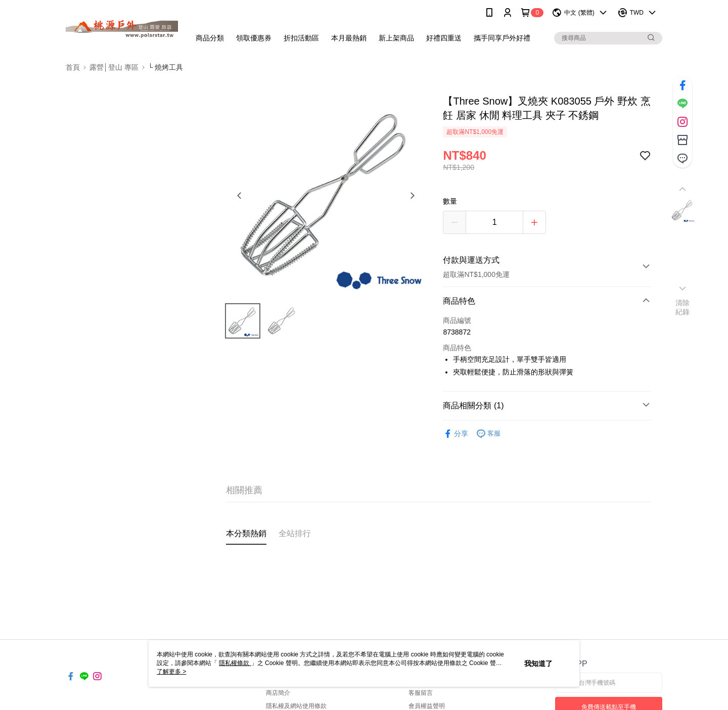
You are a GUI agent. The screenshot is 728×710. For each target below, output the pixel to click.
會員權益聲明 (427, 706)
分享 (456, 434)
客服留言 (421, 693)
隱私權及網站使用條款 (296, 706)
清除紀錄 (683, 307)
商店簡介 (278, 693)
